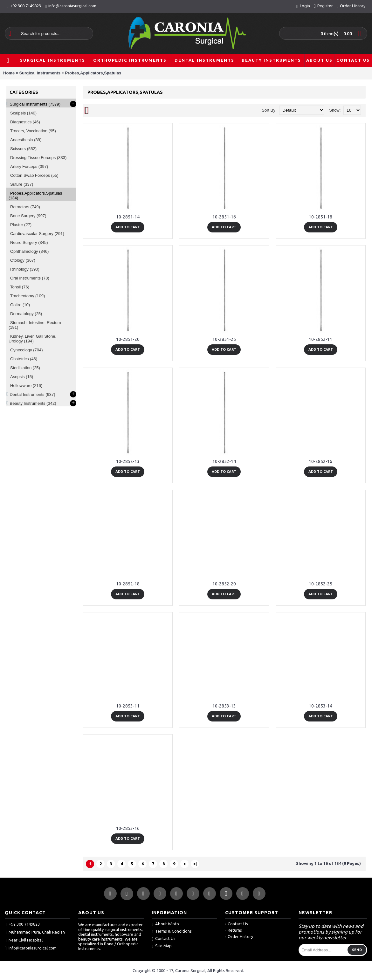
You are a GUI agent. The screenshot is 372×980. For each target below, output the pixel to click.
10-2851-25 (224, 339)
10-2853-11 (128, 706)
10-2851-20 (128, 339)
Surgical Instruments (40, 73)
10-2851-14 (128, 217)
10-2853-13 (224, 706)
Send (357, 950)
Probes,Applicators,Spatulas (93, 73)
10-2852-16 (320, 461)
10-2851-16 (224, 217)
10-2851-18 (320, 217)
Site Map (162, 946)
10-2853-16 (128, 828)
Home (9, 73)
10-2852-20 (224, 584)
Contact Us (164, 939)
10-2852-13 (128, 461)
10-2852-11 (320, 339)
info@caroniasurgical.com (31, 948)
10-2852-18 (128, 584)
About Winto (165, 924)
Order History (239, 936)
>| (195, 864)
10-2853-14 (320, 706)
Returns (234, 930)
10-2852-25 (320, 584)
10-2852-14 (224, 461)
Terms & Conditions (172, 932)
